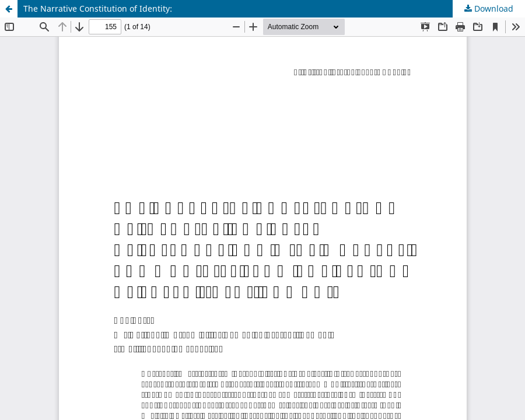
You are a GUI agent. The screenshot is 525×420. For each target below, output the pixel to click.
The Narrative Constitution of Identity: (98, 8)
